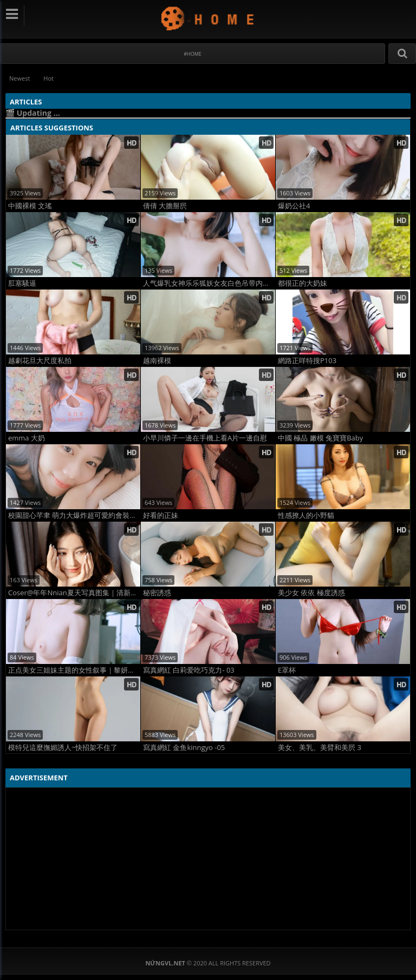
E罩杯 (287, 670)
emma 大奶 (27, 438)
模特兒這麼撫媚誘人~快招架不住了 (63, 748)
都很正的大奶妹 (303, 283)
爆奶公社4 (294, 206)
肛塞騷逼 (22, 283)
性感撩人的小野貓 (306, 515)
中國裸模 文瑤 (30, 206)
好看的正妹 (161, 515)
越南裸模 (157, 361)
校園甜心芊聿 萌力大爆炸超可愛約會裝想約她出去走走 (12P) (74, 515)
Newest (19, 78)
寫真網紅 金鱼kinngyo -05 (184, 748)
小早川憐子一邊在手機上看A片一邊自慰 (205, 438)
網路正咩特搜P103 (307, 361)
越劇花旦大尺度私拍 (40, 361)
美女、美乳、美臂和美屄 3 (320, 748)
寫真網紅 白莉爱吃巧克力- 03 (189, 670)
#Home (193, 54)
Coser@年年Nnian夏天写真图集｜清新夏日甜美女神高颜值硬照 (74, 593)
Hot (48, 78)
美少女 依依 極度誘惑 (311, 593)
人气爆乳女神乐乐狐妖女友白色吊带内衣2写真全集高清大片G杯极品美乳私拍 (209, 283)
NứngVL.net (208, 18)
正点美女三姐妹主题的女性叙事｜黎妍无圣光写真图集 (74, 670)
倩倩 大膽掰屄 (165, 206)
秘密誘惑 (157, 593)
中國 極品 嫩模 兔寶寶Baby (320, 438)
